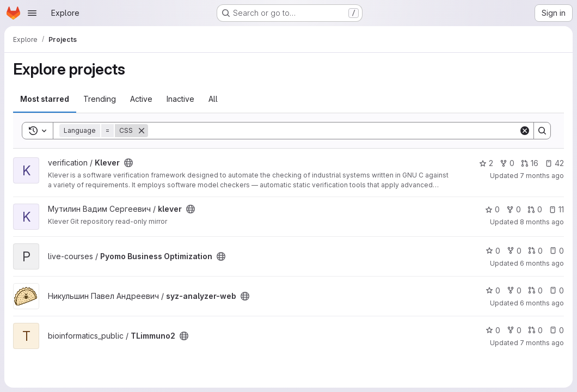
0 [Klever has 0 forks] (507, 163)
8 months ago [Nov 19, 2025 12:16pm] (542, 222)
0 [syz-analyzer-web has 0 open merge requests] (535, 290)
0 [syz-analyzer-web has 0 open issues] (557, 290)
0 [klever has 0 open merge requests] (535, 209)
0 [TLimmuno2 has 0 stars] (493, 330)
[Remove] (142, 131)
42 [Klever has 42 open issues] (554, 163)
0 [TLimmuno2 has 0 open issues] (557, 330)
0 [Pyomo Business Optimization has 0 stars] (493, 251)
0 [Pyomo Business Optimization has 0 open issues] (557, 251)
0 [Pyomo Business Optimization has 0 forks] (514, 251)
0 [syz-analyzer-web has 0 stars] (493, 290)
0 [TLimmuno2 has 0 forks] (514, 330)
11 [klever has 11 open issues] (556, 209)
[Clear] (525, 131)
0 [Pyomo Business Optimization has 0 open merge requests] (535, 251)
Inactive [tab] (180, 99)
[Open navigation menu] (32, 13)
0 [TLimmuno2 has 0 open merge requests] (535, 330)
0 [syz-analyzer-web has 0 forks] (514, 290)
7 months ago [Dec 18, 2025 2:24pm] (542, 176)
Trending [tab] (100, 99)
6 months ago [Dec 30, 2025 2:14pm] (542, 263)
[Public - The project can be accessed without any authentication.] (128, 163)
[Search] (333, 131)
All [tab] (213, 99)
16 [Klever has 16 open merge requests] (530, 163)
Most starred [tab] (45, 99)
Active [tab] (141, 99)
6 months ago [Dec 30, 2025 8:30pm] (542, 303)
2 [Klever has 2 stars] (486, 163)
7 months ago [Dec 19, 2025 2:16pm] (542, 343)
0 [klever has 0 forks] (514, 209)
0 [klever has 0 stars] (492, 209)
